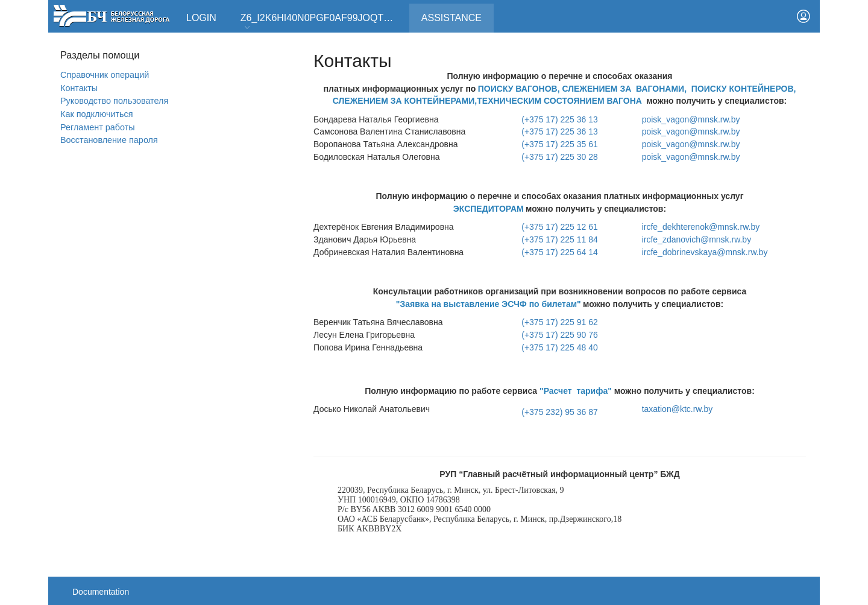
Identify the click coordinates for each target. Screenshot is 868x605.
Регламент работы (98, 127)
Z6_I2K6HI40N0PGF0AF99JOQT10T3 (323, 22)
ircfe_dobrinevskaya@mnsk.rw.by (705, 252)
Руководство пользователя (114, 101)
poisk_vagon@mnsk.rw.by (691, 119)
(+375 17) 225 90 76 (560, 335)
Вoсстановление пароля (109, 140)
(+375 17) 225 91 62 (560, 322)
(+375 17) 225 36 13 (560, 119)
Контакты (79, 88)
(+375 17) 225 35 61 (560, 144)
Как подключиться (97, 114)
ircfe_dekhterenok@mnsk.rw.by (701, 227)
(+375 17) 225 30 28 (560, 157)
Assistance (458, 13)
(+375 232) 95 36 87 (560, 412)
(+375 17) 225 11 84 (560, 239)
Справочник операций (105, 75)
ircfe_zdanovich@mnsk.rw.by (697, 239)
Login (201, 18)
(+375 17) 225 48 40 (560, 347)
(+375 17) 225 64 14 (560, 252)
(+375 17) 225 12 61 (560, 227)
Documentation (101, 592)
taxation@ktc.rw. (678, 409)
